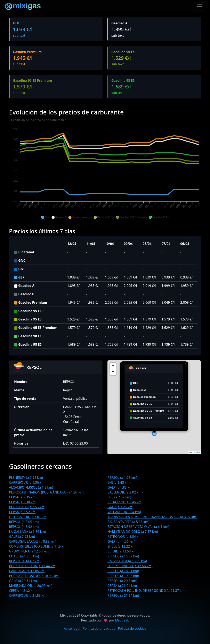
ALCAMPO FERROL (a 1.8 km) (31, 487)
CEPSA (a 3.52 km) (23, 512)
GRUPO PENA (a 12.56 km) (29, 551)
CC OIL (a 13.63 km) (24, 556)
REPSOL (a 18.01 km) (123, 571)
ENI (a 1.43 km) (119, 482)
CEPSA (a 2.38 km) (23, 502)
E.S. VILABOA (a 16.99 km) (127, 561)
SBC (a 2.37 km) (119, 497)
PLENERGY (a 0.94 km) (26, 478)
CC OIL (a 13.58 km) (122, 551)
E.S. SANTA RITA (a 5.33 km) (128, 522)
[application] (105, 169)
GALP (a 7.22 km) (22, 536)
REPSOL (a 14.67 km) (123, 556)
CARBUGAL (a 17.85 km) (27, 571)
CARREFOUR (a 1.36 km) (27, 482)
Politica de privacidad (99, 628)
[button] (45, 217)
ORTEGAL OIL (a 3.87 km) (28, 517)
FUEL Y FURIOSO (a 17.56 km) (130, 566)
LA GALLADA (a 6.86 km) (27, 532)
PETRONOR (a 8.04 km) (125, 536)
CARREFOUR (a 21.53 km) (28, 595)
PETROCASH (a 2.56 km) (27, 507)
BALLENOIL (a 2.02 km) (125, 492)
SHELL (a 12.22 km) (122, 546)
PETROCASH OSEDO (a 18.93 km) (34, 576)
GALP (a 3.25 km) (120, 507)
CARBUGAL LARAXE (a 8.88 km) (33, 541)
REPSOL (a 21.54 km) (123, 595)
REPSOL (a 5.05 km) (24, 522)
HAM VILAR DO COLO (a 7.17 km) (133, 532)
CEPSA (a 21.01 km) (122, 586)
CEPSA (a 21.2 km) (23, 591)
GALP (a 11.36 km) (121, 541)
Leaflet (195, 453)
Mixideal (122, 620)
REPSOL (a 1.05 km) (122, 478)
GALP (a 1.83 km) (120, 487)
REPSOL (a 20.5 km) (122, 581)
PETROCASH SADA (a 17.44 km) (33, 566)
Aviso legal (72, 628)
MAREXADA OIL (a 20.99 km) (31, 586)
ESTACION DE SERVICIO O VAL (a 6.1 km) (138, 527)
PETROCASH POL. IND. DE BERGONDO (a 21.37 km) (147, 591)
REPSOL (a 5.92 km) (24, 527)
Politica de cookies (132, 628)
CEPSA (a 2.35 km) (23, 497)
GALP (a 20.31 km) (23, 581)
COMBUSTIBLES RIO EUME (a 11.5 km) (38, 546)
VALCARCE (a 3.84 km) (124, 512)
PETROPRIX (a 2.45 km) (125, 502)
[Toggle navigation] (199, 6)
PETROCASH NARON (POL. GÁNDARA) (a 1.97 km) (47, 492)
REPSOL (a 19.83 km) (123, 576)
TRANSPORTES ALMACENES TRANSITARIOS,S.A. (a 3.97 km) (152, 517)
